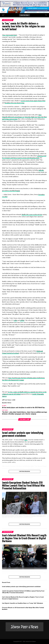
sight (26, 440)
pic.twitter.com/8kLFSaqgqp (11, 191)
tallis (15, 320)
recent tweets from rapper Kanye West (33, 101)
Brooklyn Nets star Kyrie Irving (14, 103)
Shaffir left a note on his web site (32, 214)
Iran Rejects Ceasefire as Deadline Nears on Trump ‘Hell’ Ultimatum (23, 603)
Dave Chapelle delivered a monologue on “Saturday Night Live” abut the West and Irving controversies (24, 117)
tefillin (22, 320)
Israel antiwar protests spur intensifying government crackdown (21, 587)
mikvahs (41, 170)
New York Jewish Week (10, 35)
